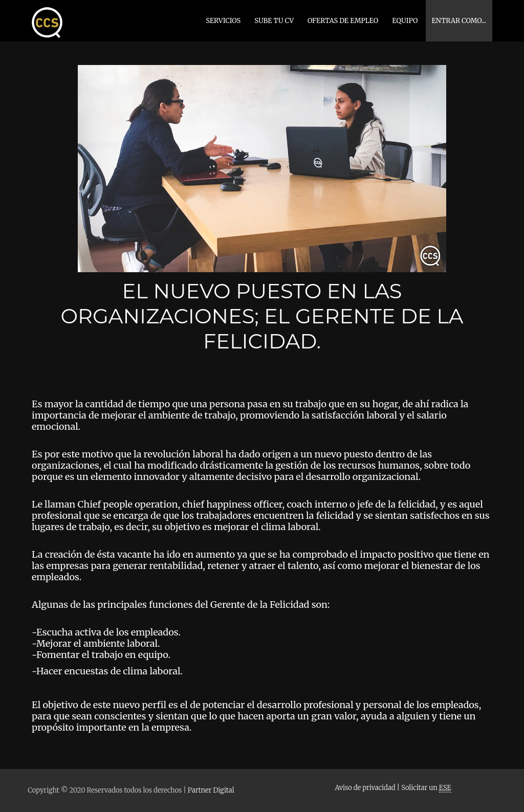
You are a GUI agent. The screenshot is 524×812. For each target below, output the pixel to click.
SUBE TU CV (274, 21)
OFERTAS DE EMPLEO (343, 21)
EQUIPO (405, 21)
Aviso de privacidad (365, 788)
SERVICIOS (223, 21)
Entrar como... (459, 21)
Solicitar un (426, 788)
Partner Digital (211, 790)
